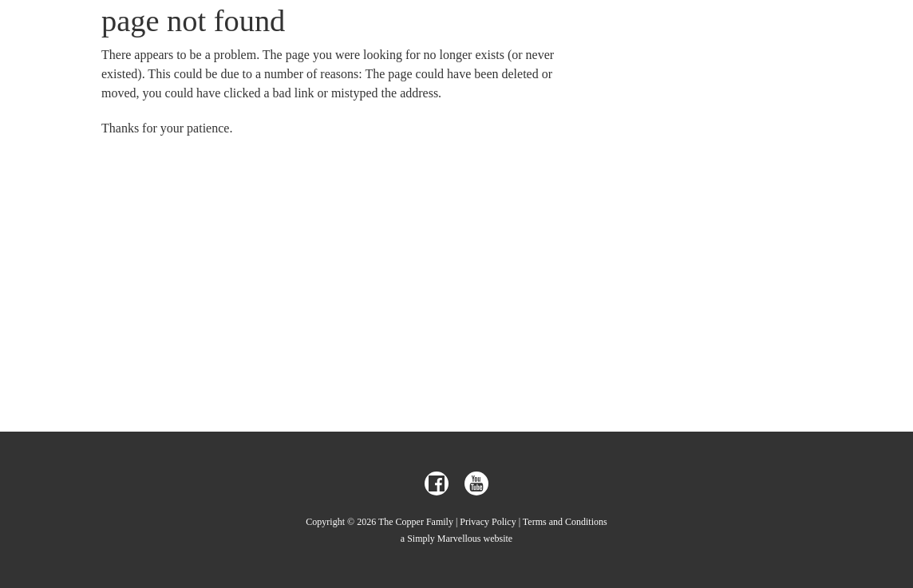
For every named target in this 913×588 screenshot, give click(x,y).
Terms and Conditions (565, 522)
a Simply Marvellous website (457, 539)
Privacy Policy (488, 522)
